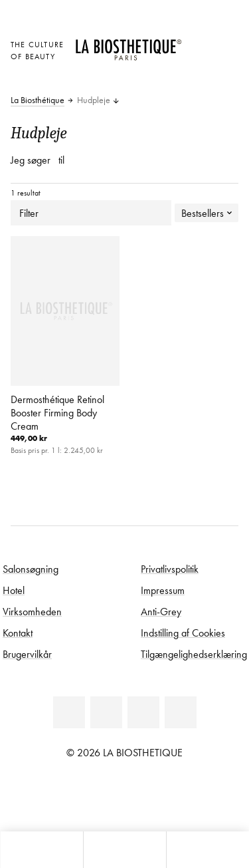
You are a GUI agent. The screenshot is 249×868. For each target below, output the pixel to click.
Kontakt (18, 633)
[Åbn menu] (124, 850)
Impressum (163, 590)
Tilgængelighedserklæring (194, 654)
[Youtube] (143, 712)
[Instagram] (181, 712)
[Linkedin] (69, 712)
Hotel (14, 590)
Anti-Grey (161, 611)
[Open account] (199, 61)
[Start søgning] (207, 850)
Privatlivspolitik (170, 569)
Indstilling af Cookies (183, 633)
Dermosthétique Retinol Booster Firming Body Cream (57, 412)
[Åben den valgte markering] (199, 43)
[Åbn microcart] (199, 79)
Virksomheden (32, 611)
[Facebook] (106, 712)
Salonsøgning (31, 569)
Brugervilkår (27, 654)
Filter (91, 213)
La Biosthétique (38, 100)
